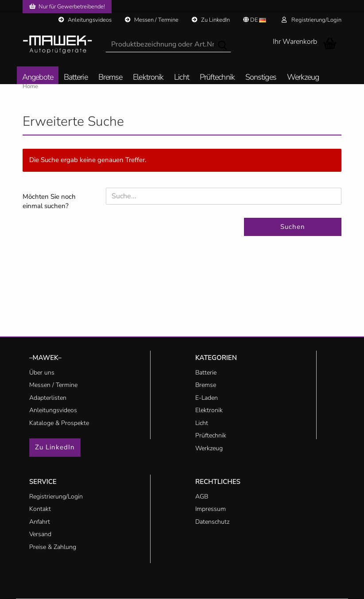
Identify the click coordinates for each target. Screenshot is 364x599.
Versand (40, 534)
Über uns (42, 373)
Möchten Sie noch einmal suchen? (49, 201)
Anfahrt (40, 522)
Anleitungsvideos (85, 20)
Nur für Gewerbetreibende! (67, 7)
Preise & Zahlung (53, 547)
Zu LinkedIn (211, 20)
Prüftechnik (217, 78)
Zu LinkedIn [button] (55, 447)
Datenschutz (212, 522)
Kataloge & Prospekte (59, 423)
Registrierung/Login (312, 20)
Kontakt (40, 509)
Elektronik (148, 78)
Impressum (211, 509)
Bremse (110, 78)
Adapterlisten (48, 398)
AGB (202, 497)
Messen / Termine (152, 20)
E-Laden (207, 398)
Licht (182, 78)
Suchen (293, 227)
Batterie (76, 78)
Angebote (38, 78)
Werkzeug (303, 78)
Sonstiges (261, 78)
